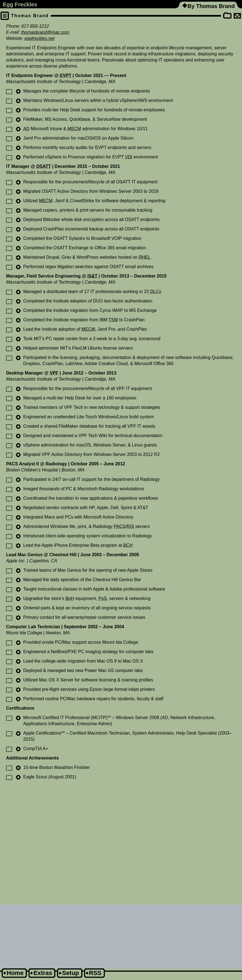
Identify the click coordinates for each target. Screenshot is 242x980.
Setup (70, 973)
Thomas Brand (30, 16)
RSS (95, 973)
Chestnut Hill (63, 555)
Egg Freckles (20, 4)
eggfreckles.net (39, 38)
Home (15, 973)
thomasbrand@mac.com (45, 32)
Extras (43, 973)
